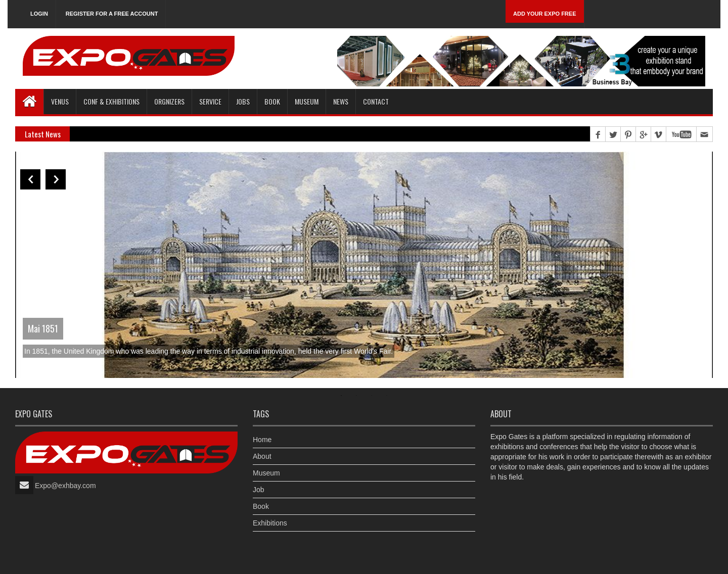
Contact (376, 101)
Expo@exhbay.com (65, 486)
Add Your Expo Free (545, 14)
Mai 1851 (43, 328)
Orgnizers (169, 101)
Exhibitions (270, 523)
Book (261, 506)
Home (262, 440)
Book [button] (272, 101)
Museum (307, 101)
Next (56, 179)
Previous (30, 179)
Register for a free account (112, 14)
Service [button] (210, 101)
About (262, 456)
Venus (60, 101)
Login (39, 14)
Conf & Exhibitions (111, 101)
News (341, 101)
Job (259, 490)
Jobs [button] (243, 101)
